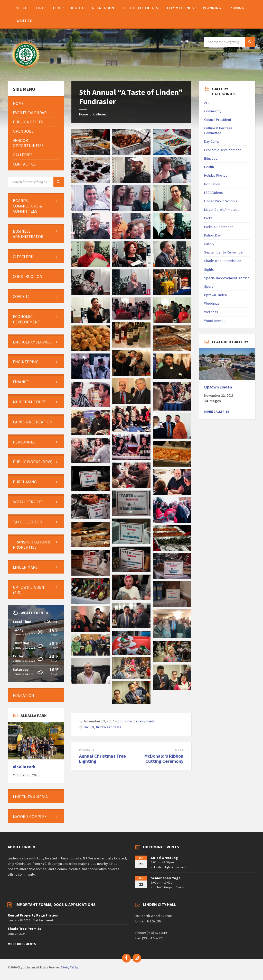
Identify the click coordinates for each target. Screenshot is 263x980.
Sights (209, 269)
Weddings (212, 303)
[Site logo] (26, 71)
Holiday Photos (216, 175)
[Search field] (230, 42)
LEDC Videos (214, 193)
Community (213, 111)
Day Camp (212, 141)
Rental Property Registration (33, 915)
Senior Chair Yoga (166, 878)
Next (179, 750)
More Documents (22, 944)
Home (84, 114)
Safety (209, 244)
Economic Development (136, 721)
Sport (209, 286)
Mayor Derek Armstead (222, 210)
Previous (87, 750)
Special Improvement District (227, 278)
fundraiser (104, 727)
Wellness (211, 312)
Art (206, 103)
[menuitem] (21, 8)
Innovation (212, 184)
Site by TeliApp (70, 967)
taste (117, 727)
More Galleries (217, 411)
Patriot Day (213, 235)
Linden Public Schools (221, 201)
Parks (208, 218)
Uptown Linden (215, 295)
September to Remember (224, 252)
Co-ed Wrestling (164, 858)
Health (209, 167)
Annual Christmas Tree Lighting (102, 759)
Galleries (100, 114)
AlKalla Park (24, 767)
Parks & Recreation (219, 227)
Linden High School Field (170, 867)
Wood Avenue (215, 321)
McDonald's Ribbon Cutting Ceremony (164, 759)
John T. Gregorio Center (169, 887)
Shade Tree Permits (24, 929)
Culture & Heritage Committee (218, 130)
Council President (218, 120)
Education (212, 158)
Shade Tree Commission (223, 261)
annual (89, 727)
